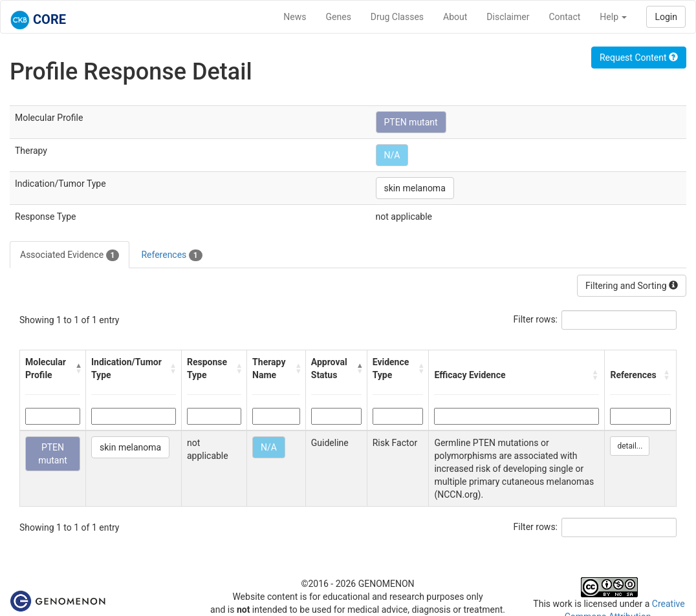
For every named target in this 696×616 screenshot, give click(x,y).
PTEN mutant (411, 122)
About (455, 17)
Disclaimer (508, 17)
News (295, 17)
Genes (339, 17)
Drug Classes (397, 17)
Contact (564, 17)
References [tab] (171, 255)
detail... (630, 446)
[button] (78, 368)
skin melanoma (415, 188)
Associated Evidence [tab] (70, 255)
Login (666, 17)
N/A (392, 155)
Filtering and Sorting (632, 286)
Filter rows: (536, 319)
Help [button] (613, 17)
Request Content (639, 58)
